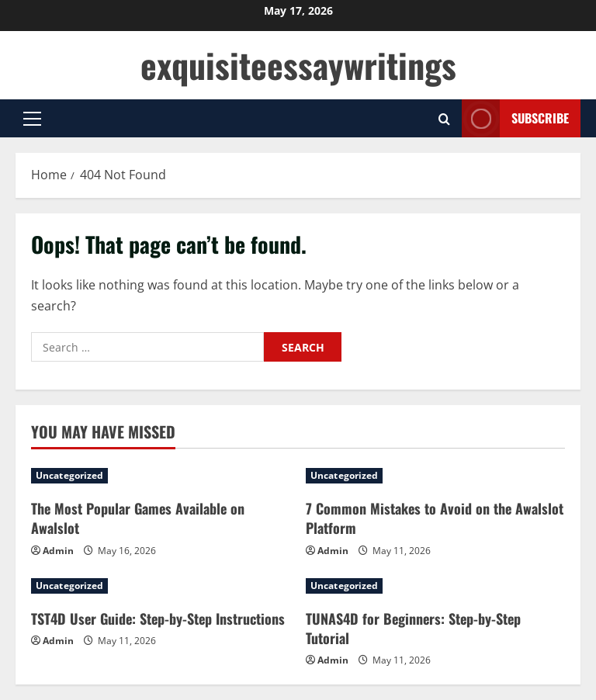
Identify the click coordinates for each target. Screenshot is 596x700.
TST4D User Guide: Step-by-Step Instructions (158, 619)
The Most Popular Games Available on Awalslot (138, 518)
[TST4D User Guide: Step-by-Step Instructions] (161, 586)
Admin (58, 551)
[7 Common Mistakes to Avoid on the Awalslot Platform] (435, 476)
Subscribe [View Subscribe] (515, 118)
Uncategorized (69, 475)
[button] (32, 119)
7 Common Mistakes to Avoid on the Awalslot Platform (435, 518)
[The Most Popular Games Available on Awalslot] (161, 476)
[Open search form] (444, 119)
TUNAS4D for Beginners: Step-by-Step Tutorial (413, 628)
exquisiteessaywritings (298, 65)
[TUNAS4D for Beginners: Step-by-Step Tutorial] (435, 586)
